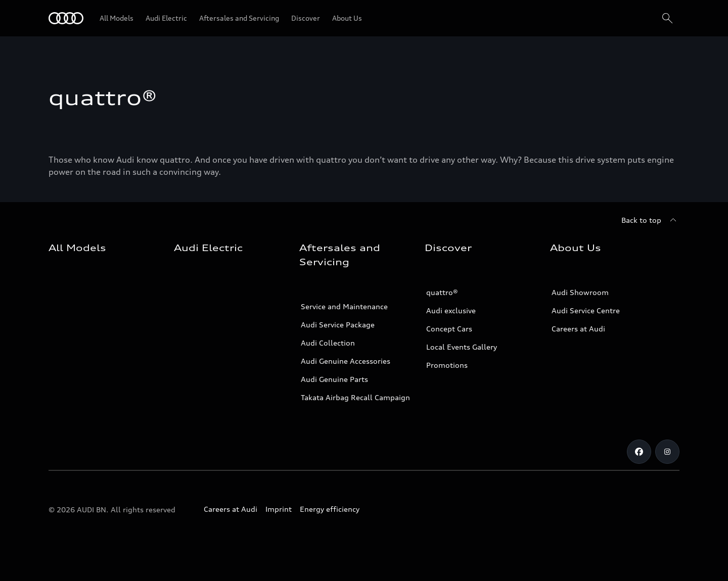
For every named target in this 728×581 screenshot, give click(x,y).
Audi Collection (328, 343)
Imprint (279, 509)
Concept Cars (449, 329)
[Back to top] (650, 220)
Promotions (447, 365)
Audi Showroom (580, 292)
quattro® (442, 292)
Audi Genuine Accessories (346, 361)
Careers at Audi (578, 329)
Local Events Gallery (462, 347)
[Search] (667, 18)
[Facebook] (639, 452)
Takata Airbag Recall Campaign (355, 397)
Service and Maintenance (344, 306)
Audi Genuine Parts (334, 379)
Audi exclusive (451, 310)
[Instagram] (667, 452)
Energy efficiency (330, 509)
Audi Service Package (338, 325)
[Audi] (66, 18)
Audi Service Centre (586, 310)
